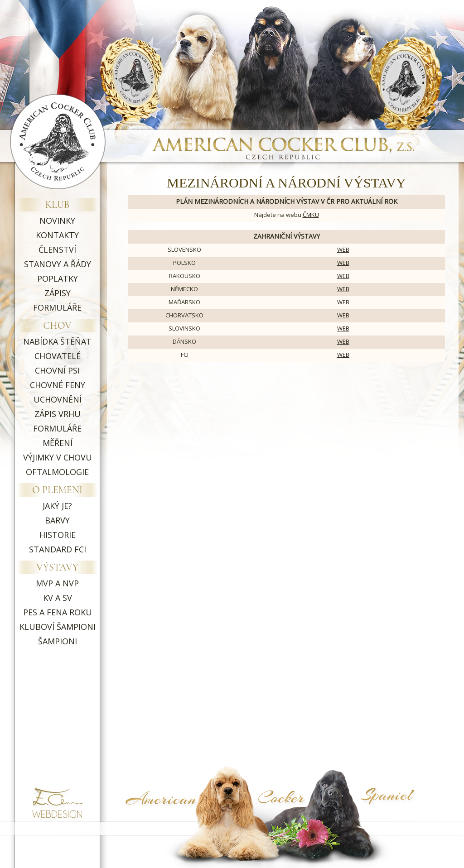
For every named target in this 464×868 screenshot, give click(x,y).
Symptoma (401, 816)
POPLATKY (58, 278)
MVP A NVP (57, 583)
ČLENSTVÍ (57, 249)
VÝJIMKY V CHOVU (58, 457)
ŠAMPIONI (58, 641)
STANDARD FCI (58, 549)
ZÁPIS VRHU (58, 414)
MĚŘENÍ (58, 443)
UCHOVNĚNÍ (58, 399)
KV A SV (58, 598)
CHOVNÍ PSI (57, 370)
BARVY (57, 520)
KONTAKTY (57, 235)
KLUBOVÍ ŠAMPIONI (58, 627)
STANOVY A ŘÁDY (58, 264)
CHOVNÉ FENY (58, 385)
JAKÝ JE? (57, 506)
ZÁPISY (58, 293)
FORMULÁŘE (57, 307)
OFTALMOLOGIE (57, 472)
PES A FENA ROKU (58, 612)
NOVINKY (57, 221)
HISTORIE (58, 535)
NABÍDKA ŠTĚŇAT (57, 341)
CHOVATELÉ (58, 356)
